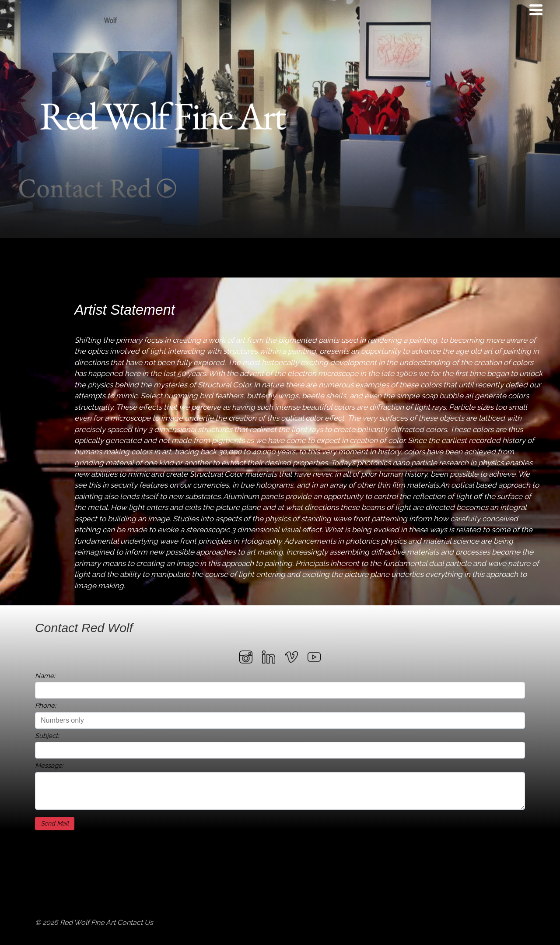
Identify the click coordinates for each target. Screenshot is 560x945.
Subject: (47, 736)
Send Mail (55, 823)
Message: (49, 766)
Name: (45, 676)
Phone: (45, 706)
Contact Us (135, 922)
